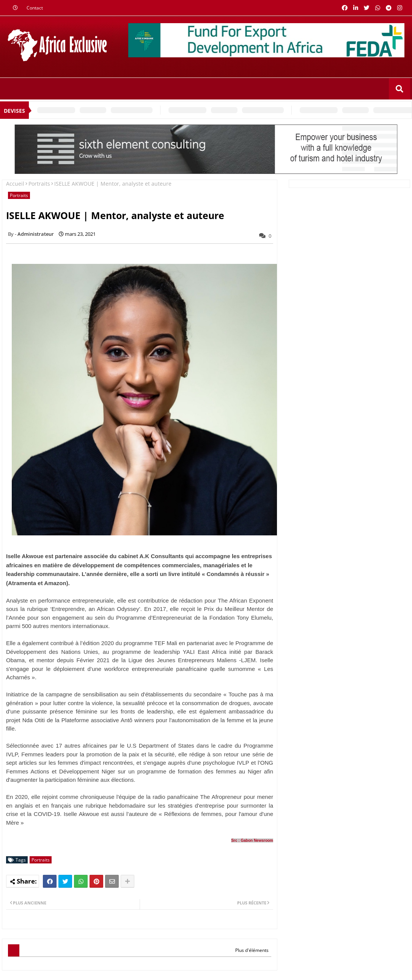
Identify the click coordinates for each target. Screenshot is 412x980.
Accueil (15, 184)
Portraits (39, 184)
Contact (35, 8)
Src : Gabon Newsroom (252, 840)
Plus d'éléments (252, 950)
